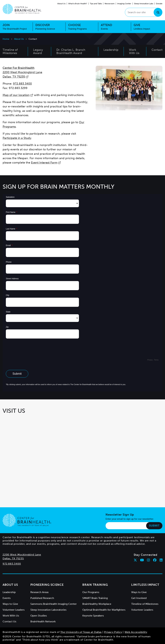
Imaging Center (124, 4)
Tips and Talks (96, 4)
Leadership (9, 592)
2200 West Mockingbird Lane (22, 555)
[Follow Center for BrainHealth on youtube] (142, 560)
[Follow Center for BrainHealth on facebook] (155, 560)
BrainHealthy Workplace (97, 604)
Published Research (42, 598)
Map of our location (18, 95)
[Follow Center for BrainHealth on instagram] (148, 560)
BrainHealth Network (43, 621)
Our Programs (91, 592)
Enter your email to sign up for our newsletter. (130, 519)
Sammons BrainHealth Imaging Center (54, 604)
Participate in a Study (17, 138)
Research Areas (39, 592)
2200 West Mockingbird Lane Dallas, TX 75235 (22, 72)
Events (7, 598)
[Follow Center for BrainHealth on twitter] (135, 560)
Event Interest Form (46, 163)
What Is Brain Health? (78, 4)
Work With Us (11, 616)
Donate (159, 4)
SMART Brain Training (95, 598)
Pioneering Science (47, 585)
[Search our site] (144, 12)
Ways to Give (10, 604)
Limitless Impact (145, 585)
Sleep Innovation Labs (144, 4)
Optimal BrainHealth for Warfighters (104, 610)
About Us (61, 4)
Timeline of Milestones (145, 604)
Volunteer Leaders (14, 610)
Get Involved (139, 598)
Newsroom (110, 4)
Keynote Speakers (93, 616)
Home (6, 39)
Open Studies (39, 616)
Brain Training (95, 585)
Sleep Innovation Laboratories (48, 610)
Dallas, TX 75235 (13, 558)
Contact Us (9, 621)
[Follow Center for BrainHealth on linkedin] (161, 560)
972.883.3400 (22, 84)
